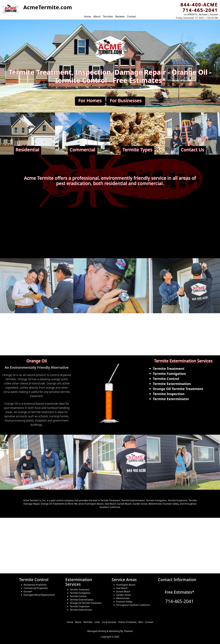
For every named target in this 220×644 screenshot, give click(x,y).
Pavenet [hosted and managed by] (128, 631)
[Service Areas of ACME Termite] (110, 546)
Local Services (109, 622)
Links (97, 622)
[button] (11, 9)
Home (87, 16)
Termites (108, 16)
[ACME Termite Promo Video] (110, 232)
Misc (141, 622)
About (97, 16)
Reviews (120, 16)
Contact (132, 16)
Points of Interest (127, 622)
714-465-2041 (179, 601)
